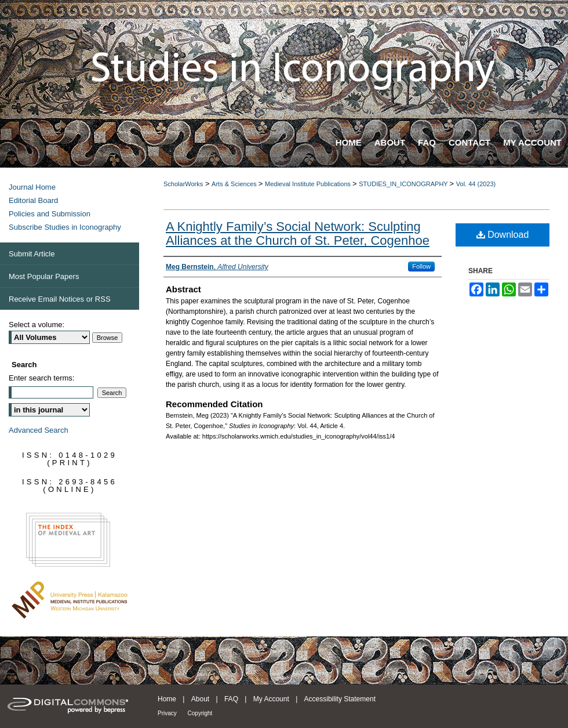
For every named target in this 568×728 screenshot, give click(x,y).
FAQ (232, 699)
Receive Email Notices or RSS (60, 299)
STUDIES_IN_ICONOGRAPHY (404, 184)
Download (503, 235)
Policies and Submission (50, 214)
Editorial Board (33, 200)
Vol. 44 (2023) (476, 184)
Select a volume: (37, 325)
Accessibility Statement (340, 699)
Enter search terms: (41, 378)
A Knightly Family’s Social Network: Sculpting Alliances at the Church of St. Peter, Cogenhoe (298, 233)
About (201, 699)
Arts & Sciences (235, 184)
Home (168, 699)
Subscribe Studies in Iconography (65, 227)
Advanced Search (39, 430)
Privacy (168, 713)
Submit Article (32, 254)
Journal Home (32, 187)
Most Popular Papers (44, 276)
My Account (272, 699)
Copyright (200, 713)
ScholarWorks (183, 184)
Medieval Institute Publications (309, 184)
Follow (421, 266)
